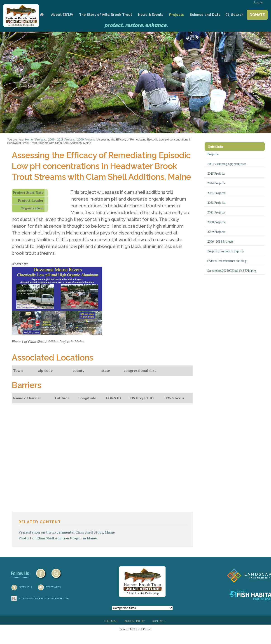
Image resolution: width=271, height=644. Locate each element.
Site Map (111, 621)
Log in (258, 2)
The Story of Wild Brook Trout (106, 15)
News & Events (151, 15)
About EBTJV (62, 15)
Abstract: (20, 264)
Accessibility (135, 621)
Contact (159, 621)
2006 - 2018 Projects (61, 139)
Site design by (44, 598)
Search (237, 15)
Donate (257, 15)
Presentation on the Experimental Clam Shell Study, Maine (67, 532)
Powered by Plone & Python (135, 629)
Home (42, 15)
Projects (176, 15)
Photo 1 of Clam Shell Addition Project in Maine (58, 538)
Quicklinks (216, 146)
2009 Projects (86, 139)
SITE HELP (26, 587)
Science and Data (205, 15)
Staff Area (53, 587)
